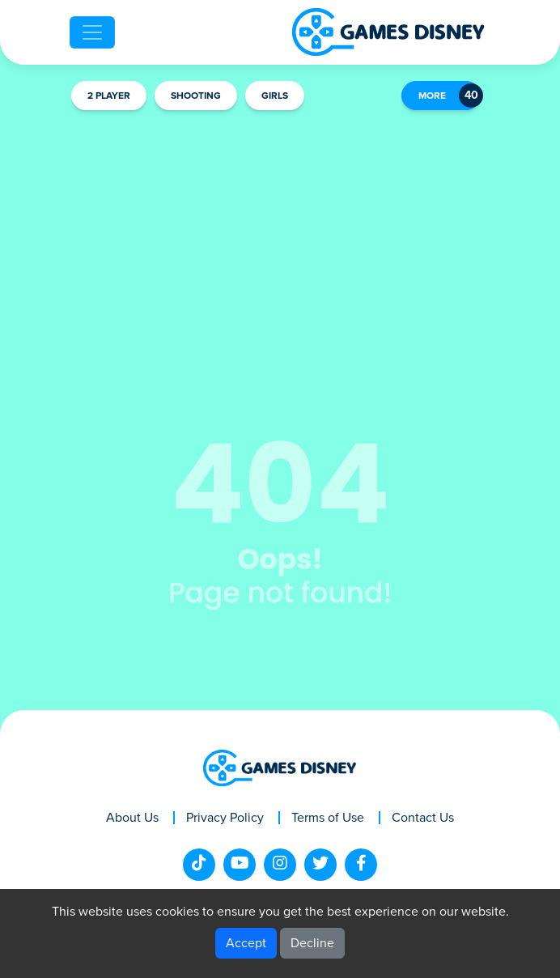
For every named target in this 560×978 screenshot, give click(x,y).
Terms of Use (328, 818)
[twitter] (320, 865)
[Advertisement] (280, 240)
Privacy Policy (225, 818)
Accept (246, 943)
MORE (432, 96)
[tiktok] (199, 865)
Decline (312, 943)
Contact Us (423, 818)
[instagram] (280, 865)
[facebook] (361, 865)
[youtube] (240, 865)
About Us (132, 818)
